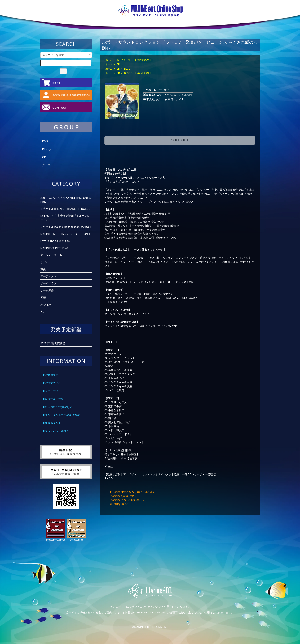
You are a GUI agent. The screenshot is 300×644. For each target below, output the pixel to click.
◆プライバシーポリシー (57, 431)
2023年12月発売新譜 (53, 343)
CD (118, 64)
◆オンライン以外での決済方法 (61, 415)
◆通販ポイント (52, 423)
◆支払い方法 (50, 391)
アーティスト (48, 276)
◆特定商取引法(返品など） (59, 407)
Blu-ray (46, 149)
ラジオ (44, 262)
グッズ (46, 165)
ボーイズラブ (123, 60)
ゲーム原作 (47, 290)
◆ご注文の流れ (52, 383)
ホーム (109, 60)
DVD (45, 141)
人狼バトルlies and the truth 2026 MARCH (66, 227)
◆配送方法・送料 (53, 399)
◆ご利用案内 (50, 375)
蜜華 (43, 298)
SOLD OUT (180, 140)
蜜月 (43, 312)
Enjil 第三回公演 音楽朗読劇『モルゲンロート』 (65, 218)
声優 (43, 269)
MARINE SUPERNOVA (54, 248)
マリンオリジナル (51, 255)
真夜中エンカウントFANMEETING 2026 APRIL (66, 200)
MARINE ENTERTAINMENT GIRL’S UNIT (65, 234)
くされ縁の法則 (143, 60)
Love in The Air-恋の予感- (55, 241)
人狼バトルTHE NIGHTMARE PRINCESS (65, 209)
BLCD (127, 69)
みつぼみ (46, 305)
